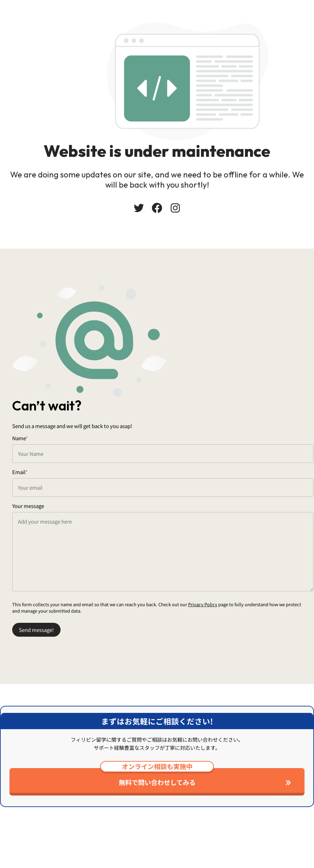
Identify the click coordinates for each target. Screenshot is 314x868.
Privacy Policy (205, 626)
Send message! (39, 651)
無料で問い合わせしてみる (157, 811)
